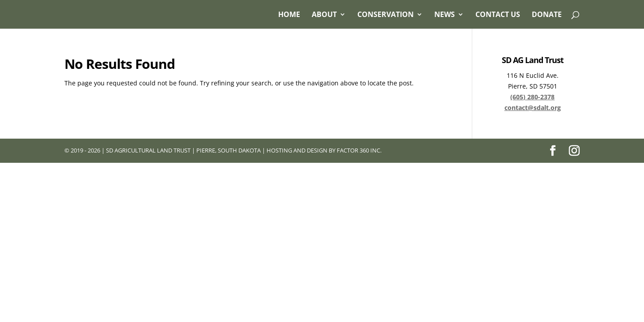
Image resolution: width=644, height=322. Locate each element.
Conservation (386, 15)
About (324, 15)
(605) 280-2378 (532, 97)
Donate (547, 15)
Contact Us (498, 15)
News (445, 15)
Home (289, 15)
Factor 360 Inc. (359, 150)
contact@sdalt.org (533, 108)
